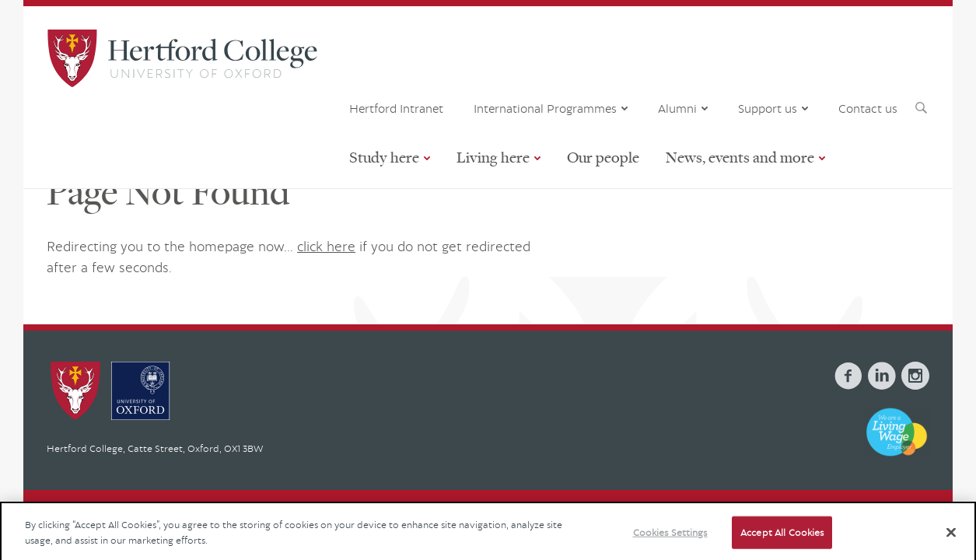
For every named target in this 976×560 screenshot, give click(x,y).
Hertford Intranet (396, 108)
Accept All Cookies (782, 540)
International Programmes (545, 108)
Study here (384, 157)
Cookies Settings (670, 540)
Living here (493, 157)
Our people (603, 157)
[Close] (951, 540)
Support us (768, 108)
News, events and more (740, 157)
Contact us (868, 108)
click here (326, 246)
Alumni (677, 108)
